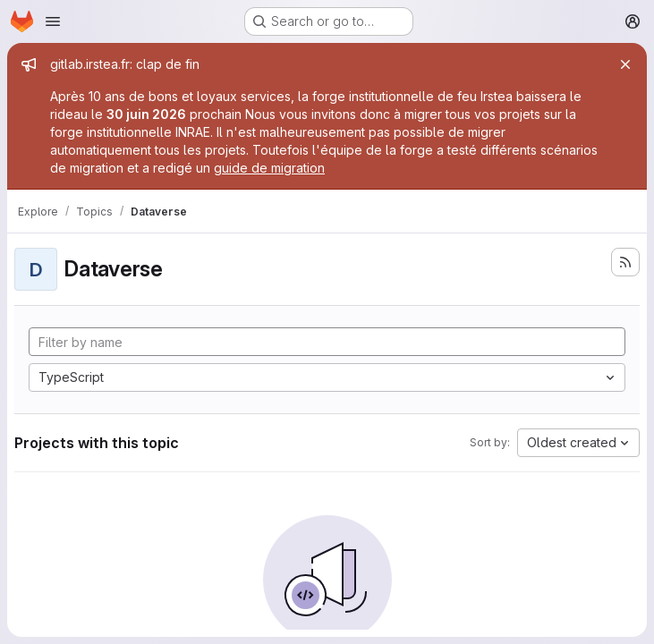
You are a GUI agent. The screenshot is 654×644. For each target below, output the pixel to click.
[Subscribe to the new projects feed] (625, 262)
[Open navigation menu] (53, 21)
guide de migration (269, 168)
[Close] (625, 64)
